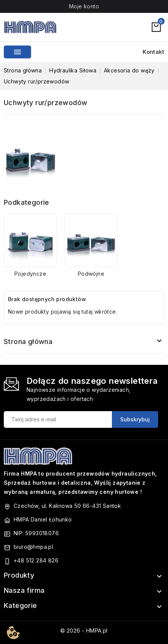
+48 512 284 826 (36, 560)
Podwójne (91, 274)
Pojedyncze (30, 274)
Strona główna (28, 342)
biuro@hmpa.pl (33, 547)
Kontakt (153, 52)
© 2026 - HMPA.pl (84, 631)
